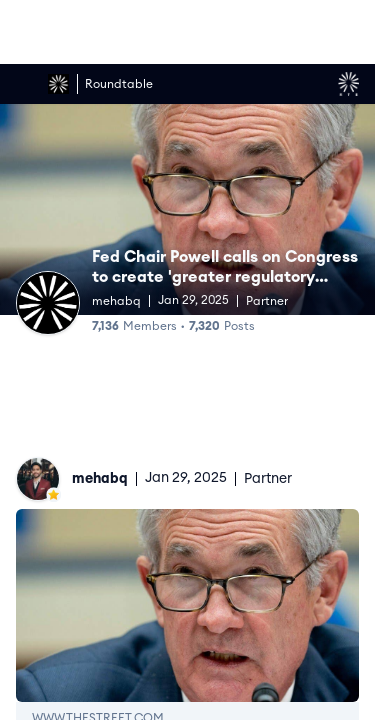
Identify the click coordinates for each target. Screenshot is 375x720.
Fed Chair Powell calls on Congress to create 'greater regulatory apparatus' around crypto (225, 277)
